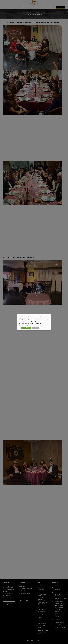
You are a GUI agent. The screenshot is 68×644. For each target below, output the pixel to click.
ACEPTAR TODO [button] (26, 328)
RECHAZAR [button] (35, 328)
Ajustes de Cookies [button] (24, 325)
